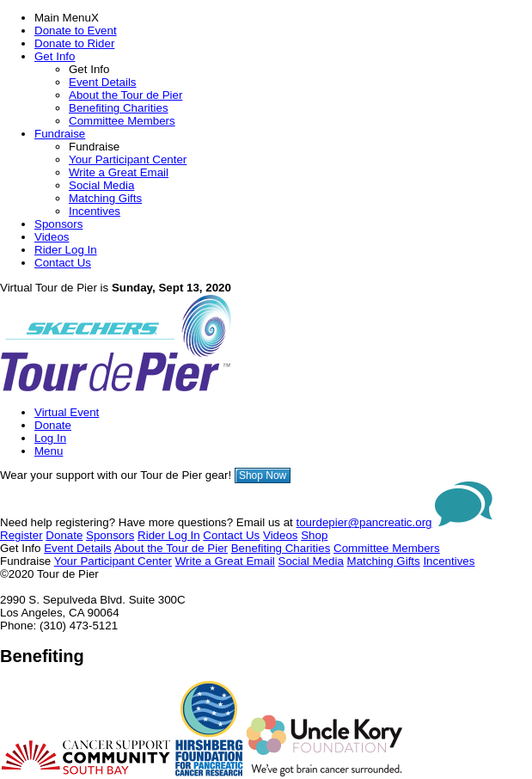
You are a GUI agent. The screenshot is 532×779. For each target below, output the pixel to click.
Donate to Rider (74, 43)
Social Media (101, 185)
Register (21, 535)
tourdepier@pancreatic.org (364, 522)
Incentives (95, 211)
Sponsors (58, 224)
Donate (53, 425)
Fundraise (60, 134)
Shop (314, 535)
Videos (52, 237)
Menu (49, 451)
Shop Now (263, 475)
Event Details (103, 82)
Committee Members (122, 121)
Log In (50, 438)
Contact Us (63, 263)
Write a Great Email (119, 172)
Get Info (55, 56)
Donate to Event (76, 31)
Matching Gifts (105, 198)
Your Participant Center (128, 159)
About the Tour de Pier (125, 95)
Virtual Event (67, 412)
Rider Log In (66, 250)
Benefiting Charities (119, 108)
